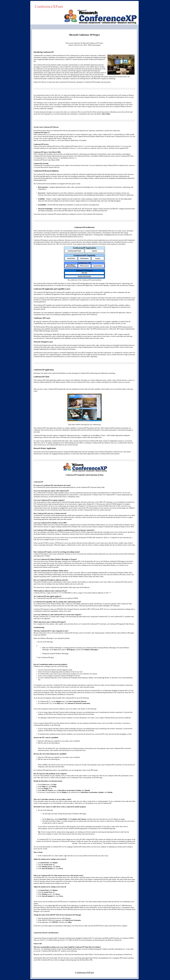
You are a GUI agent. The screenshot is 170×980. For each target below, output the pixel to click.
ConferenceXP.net (49, 7)
